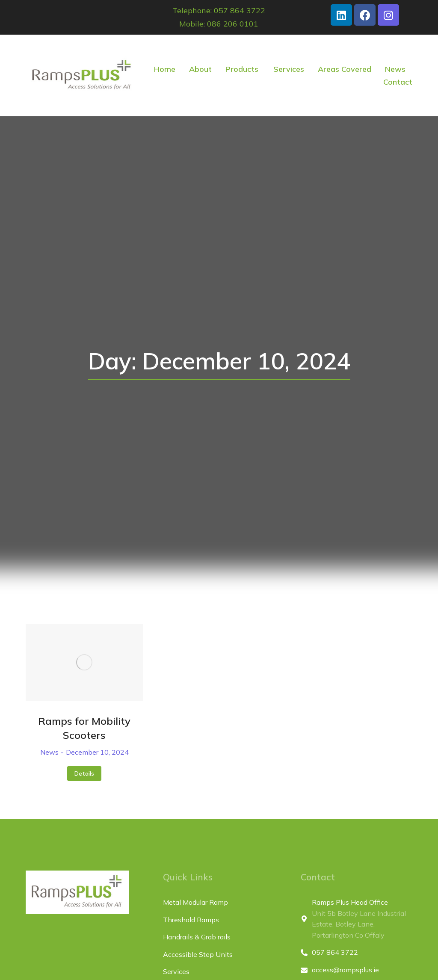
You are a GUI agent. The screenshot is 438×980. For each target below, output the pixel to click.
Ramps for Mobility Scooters (84, 728)
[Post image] (84, 663)
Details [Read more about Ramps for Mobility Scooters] (84, 773)
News (49, 752)
